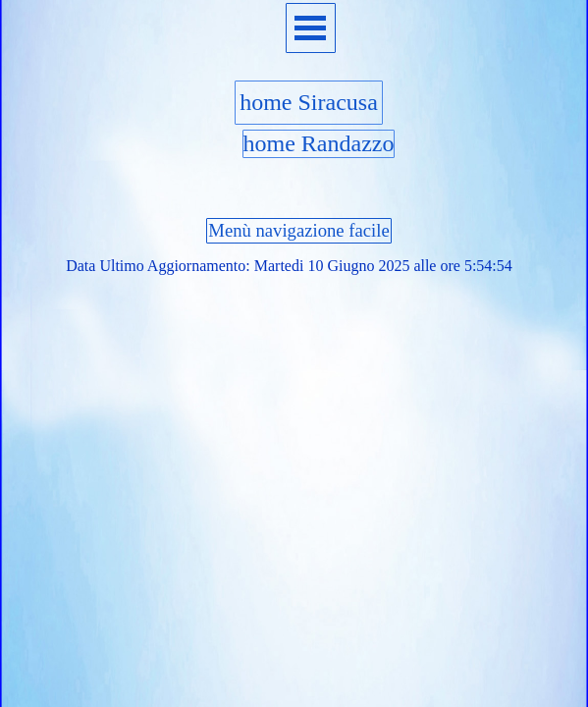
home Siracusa (309, 102)
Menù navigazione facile (298, 230)
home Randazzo (319, 143)
